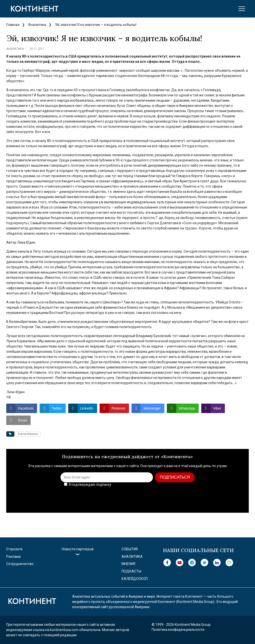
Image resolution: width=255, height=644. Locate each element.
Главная (13, 25)
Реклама (13, 557)
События (130, 549)
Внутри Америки (28, 434)
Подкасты (131, 571)
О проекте (14, 549)
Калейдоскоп (135, 579)
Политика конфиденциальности (178, 630)
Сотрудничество (20, 564)
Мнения (128, 564)
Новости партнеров (78, 549)
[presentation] (206, 498)
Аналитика (37, 25)
